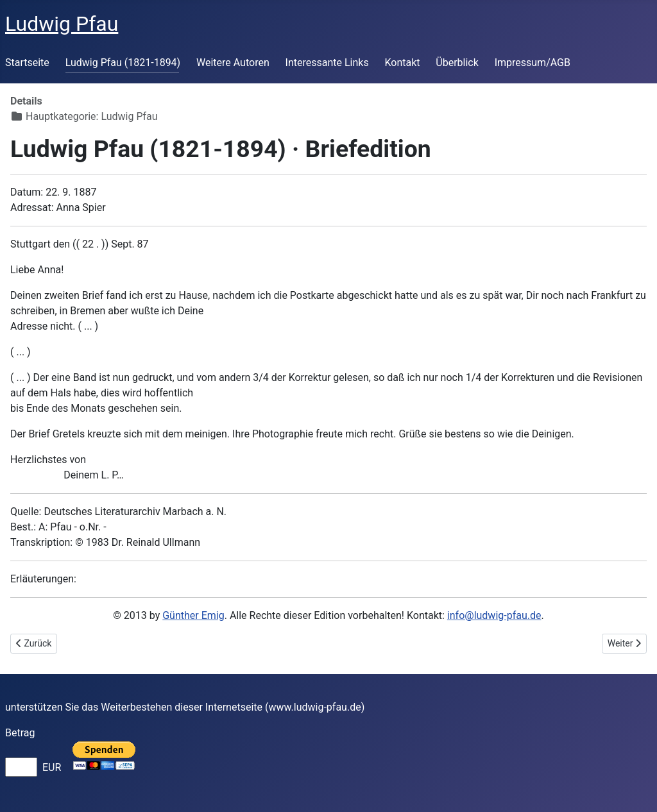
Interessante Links (327, 63)
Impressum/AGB (533, 63)
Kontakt (402, 63)
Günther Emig (193, 615)
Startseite (27, 63)
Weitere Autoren (233, 63)
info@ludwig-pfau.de (494, 615)
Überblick (457, 63)
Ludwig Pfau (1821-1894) (123, 63)
